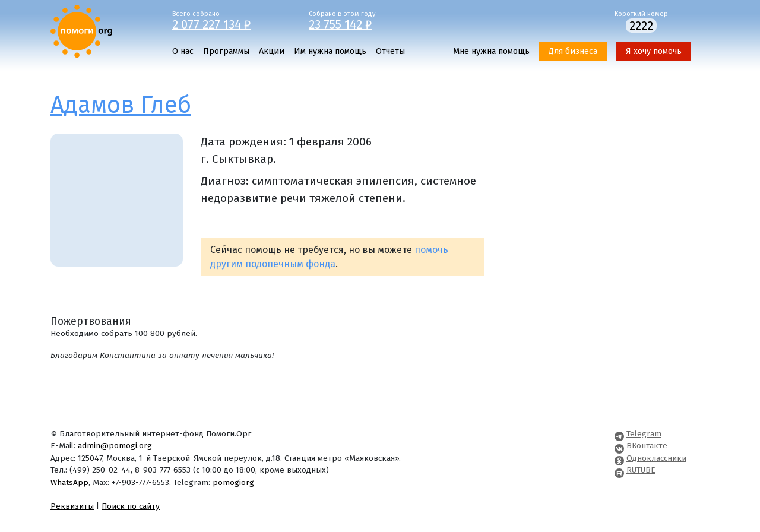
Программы (226, 51)
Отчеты (390, 51)
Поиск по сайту (131, 506)
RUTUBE (641, 470)
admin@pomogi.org (115, 446)
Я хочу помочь (654, 51)
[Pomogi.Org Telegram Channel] (619, 434)
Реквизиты (72, 506)
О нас (183, 51)
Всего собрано (232, 20)
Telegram (644, 434)
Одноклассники (656, 458)
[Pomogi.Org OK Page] (619, 458)
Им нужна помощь (330, 51)
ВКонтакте (647, 446)
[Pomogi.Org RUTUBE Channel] (619, 470)
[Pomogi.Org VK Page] (619, 446)
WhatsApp (69, 482)
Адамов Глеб (121, 105)
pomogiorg (233, 482)
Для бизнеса (573, 51)
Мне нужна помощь (491, 51)
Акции (272, 51)
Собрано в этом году (368, 20)
